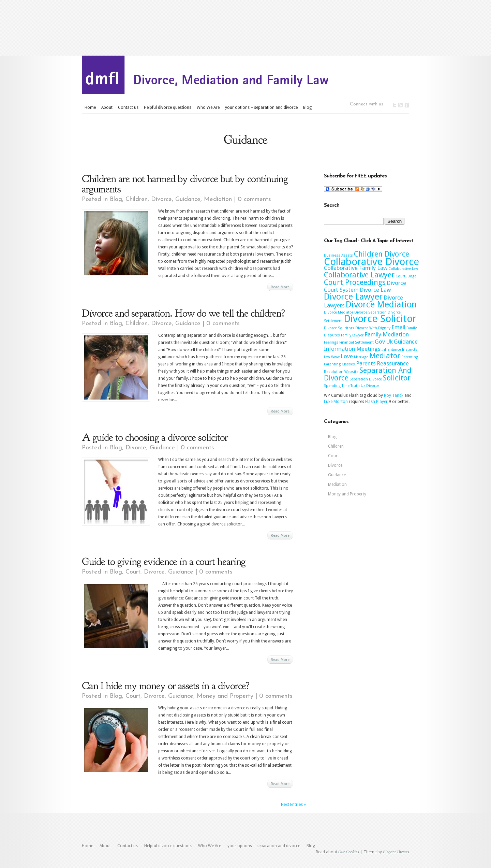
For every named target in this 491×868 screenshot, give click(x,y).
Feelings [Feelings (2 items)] (331, 342)
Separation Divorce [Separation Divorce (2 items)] (366, 379)
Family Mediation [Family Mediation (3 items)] (387, 334)
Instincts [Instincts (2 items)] (410, 350)
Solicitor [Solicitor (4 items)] (397, 378)
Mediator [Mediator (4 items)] (385, 356)
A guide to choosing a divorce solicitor (155, 437)
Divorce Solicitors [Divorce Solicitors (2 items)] (339, 328)
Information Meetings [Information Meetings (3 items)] (352, 349)
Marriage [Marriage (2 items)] (361, 357)
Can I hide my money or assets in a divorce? (166, 686)
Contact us (128, 107)
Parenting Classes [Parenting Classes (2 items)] (339, 364)
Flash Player (376, 402)
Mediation (218, 199)
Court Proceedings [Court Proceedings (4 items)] (355, 282)
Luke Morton (336, 402)
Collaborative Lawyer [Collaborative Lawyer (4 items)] (359, 275)
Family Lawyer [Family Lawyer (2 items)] (352, 335)
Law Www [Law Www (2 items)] (332, 357)
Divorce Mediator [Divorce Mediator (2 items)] (339, 312)
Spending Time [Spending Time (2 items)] (337, 386)
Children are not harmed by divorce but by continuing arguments (185, 184)
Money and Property (225, 696)
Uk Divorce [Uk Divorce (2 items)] (370, 386)
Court (133, 572)
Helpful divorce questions (168, 107)
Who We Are (208, 107)
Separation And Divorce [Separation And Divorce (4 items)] (368, 374)
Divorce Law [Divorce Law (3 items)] (375, 290)
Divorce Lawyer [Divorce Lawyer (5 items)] (353, 296)
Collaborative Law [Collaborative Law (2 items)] (403, 269)
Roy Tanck (394, 395)
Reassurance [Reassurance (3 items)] (393, 363)
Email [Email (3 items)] (398, 327)
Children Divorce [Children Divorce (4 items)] (382, 254)
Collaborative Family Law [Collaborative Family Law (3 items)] (356, 268)
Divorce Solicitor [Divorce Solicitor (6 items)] (380, 319)
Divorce (161, 199)
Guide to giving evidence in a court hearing (164, 562)
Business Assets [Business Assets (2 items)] (338, 255)
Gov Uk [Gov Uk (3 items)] (384, 342)
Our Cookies (349, 852)
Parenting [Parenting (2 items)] (410, 357)
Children (137, 199)
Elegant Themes (396, 852)
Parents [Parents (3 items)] (366, 363)
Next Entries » (293, 805)
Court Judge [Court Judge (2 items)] (406, 276)
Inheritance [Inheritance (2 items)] (391, 350)
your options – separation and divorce (261, 107)
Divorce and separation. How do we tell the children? (183, 313)
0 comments (254, 199)
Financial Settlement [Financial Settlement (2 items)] (356, 342)
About (107, 107)
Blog (307, 107)
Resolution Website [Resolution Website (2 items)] (341, 372)
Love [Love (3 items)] (347, 356)
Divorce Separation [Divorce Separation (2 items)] (370, 312)
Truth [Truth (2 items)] (355, 386)
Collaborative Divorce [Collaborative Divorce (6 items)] (371, 262)
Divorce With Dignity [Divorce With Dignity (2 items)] (373, 328)
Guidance (188, 199)
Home (90, 107)
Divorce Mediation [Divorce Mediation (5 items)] (381, 304)
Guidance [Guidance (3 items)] (406, 342)
